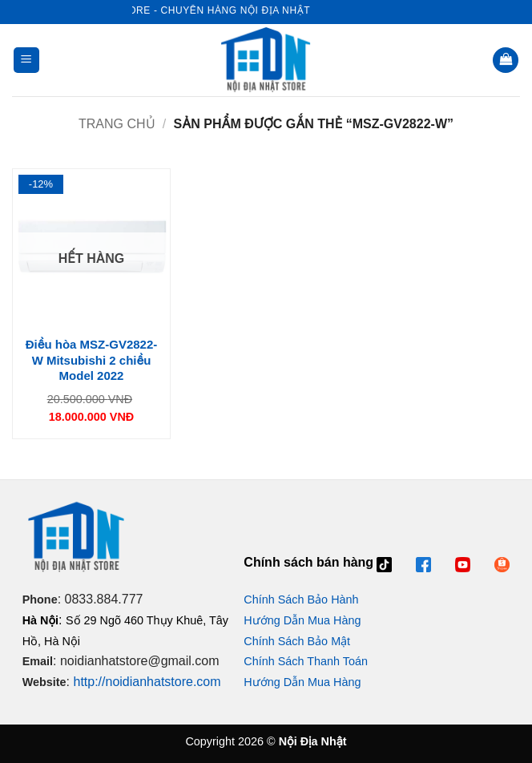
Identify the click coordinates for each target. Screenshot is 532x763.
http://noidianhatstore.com (147, 682)
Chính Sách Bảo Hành (301, 599)
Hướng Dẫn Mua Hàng (302, 620)
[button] (26, 61)
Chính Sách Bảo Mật (297, 641)
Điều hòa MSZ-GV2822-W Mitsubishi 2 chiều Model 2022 (92, 360)
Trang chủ (117, 124)
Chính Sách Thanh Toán (306, 661)
